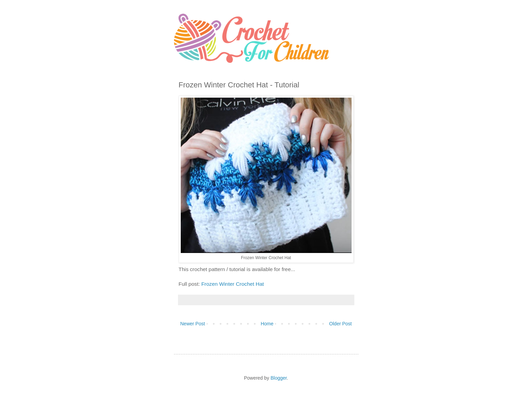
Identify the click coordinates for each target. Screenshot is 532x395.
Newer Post (193, 324)
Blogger (279, 378)
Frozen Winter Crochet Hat (233, 284)
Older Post (340, 324)
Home (267, 324)
